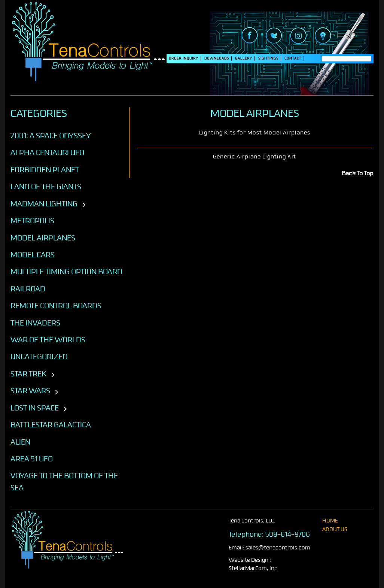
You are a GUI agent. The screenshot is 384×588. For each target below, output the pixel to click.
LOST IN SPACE (35, 408)
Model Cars (33, 255)
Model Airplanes (43, 238)
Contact (293, 58)
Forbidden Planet (45, 170)
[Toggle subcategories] (84, 205)
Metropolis (32, 221)
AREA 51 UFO (32, 459)
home (330, 521)
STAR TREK (28, 374)
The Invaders (35, 323)
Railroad (28, 289)
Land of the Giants (46, 187)
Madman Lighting (44, 204)
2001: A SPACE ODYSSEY (51, 136)
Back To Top (358, 173)
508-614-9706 (288, 534)
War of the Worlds (48, 340)
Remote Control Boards (56, 306)
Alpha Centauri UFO (47, 152)
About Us (335, 529)
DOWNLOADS (217, 58)
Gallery (244, 58)
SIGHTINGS (268, 58)
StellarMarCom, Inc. (254, 568)
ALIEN (20, 442)
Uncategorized (39, 357)
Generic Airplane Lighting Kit (255, 157)
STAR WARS (30, 391)
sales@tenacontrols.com (278, 548)
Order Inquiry (184, 58)
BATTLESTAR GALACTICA (51, 425)
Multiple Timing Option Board (66, 272)
